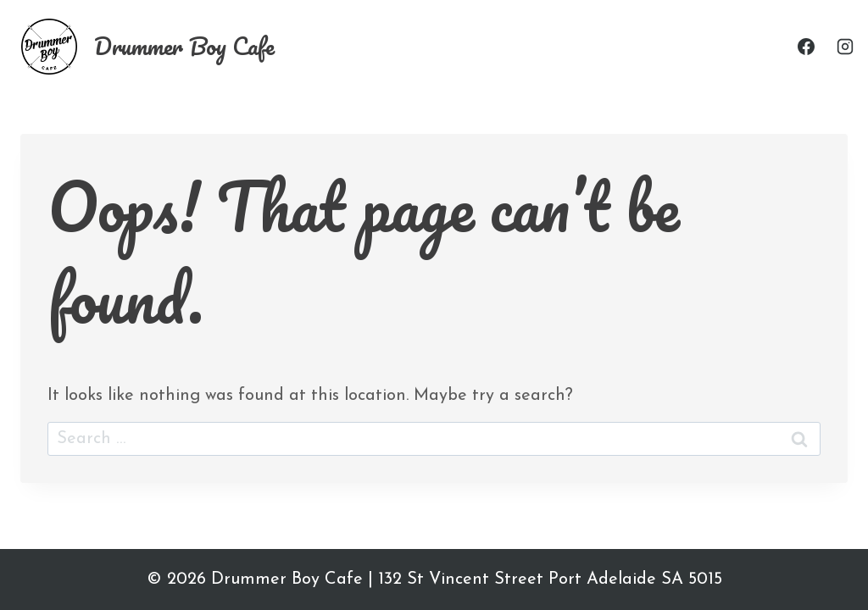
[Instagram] (845, 47)
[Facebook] (806, 47)
